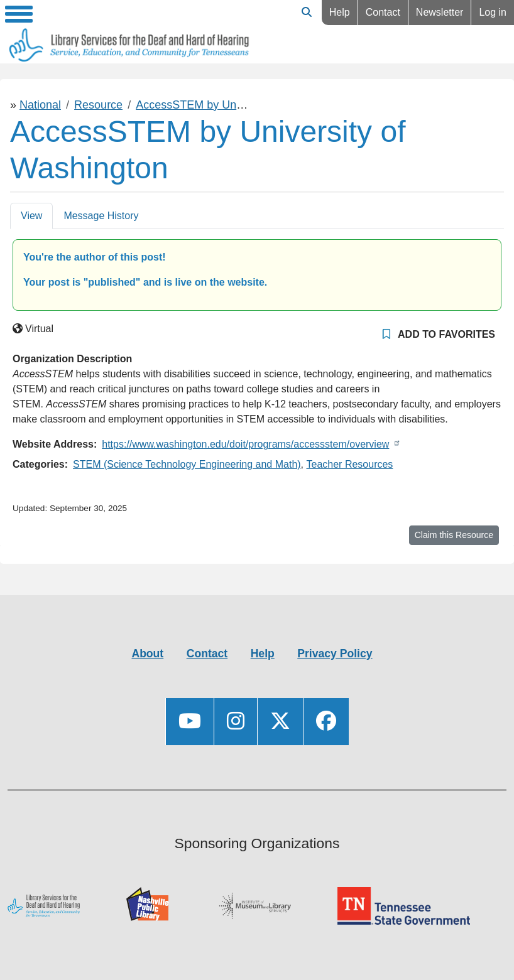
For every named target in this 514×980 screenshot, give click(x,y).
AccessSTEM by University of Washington (241, 105)
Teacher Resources (350, 464)
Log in (493, 12)
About (147, 654)
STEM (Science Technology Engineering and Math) (187, 464)
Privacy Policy (335, 654)
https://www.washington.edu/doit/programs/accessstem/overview (245, 444)
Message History (101, 216)
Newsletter (440, 12)
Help (340, 12)
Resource (98, 105)
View (31, 216)
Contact (383, 12)
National (40, 105)
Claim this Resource (454, 535)
